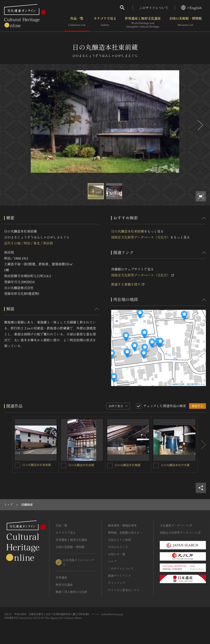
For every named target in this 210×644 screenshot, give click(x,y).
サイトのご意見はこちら (124, 590)
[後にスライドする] (200, 125)
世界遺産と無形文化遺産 (143, 22)
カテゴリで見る (105, 22)
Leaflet (175, 384)
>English (191, 8)
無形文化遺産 (64, 585)
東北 (37, 243)
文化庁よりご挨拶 (119, 540)
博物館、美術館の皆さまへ (125, 533)
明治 (27, 243)
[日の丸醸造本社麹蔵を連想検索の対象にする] (110, 466)
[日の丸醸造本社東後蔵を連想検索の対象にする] (17, 465)
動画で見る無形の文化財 (71, 592)
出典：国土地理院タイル (192, 384)
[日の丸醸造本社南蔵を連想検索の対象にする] (64, 466)
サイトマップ (116, 583)
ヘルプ (112, 561)
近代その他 (12, 243)
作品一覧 (77, 22)
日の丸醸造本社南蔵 (81, 465)
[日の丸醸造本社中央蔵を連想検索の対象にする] (156, 466)
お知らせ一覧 (116, 554)
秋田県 (48, 243)
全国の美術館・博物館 (185, 22)
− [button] (117, 321)
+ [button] (117, 315)
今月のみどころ (118, 547)
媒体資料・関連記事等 (122, 525)
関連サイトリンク (119, 576)
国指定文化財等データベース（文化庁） (141, 237)
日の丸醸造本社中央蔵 (175, 465)
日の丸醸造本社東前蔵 (128, 231)
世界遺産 (61, 577)
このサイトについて (154, 8)
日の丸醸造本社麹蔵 (128, 465)
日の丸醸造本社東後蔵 (37, 465)
